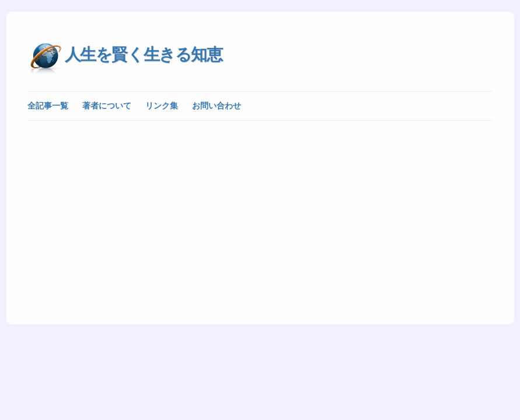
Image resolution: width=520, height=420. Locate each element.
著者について (107, 106)
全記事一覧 (48, 106)
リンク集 (162, 106)
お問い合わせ (217, 106)
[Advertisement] (260, 215)
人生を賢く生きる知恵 (144, 55)
